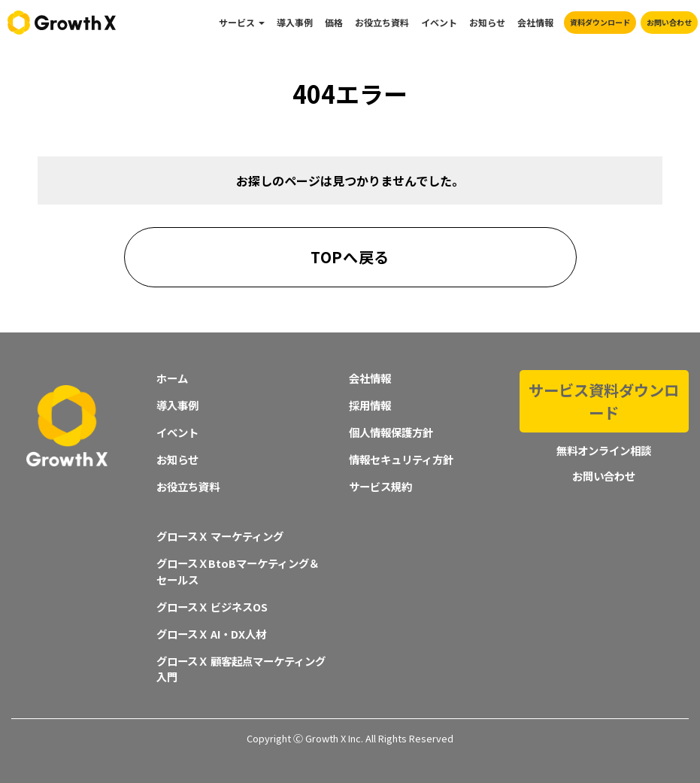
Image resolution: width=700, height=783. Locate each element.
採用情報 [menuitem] (370, 405)
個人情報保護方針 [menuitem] (391, 432)
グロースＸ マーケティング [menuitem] (220, 536)
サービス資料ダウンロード (604, 385)
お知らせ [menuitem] (487, 22)
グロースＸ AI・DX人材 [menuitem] (211, 634)
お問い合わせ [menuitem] (604, 443)
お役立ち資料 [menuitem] (382, 22)
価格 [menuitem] (334, 22)
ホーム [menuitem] (172, 378)
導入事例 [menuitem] (295, 22)
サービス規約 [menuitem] (380, 486)
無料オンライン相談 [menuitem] (604, 418)
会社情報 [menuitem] (535, 22)
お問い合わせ (669, 22)
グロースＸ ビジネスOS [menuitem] (212, 607)
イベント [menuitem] (439, 22)
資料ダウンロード (600, 22)
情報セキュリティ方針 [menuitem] (401, 459)
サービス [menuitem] (237, 22)
